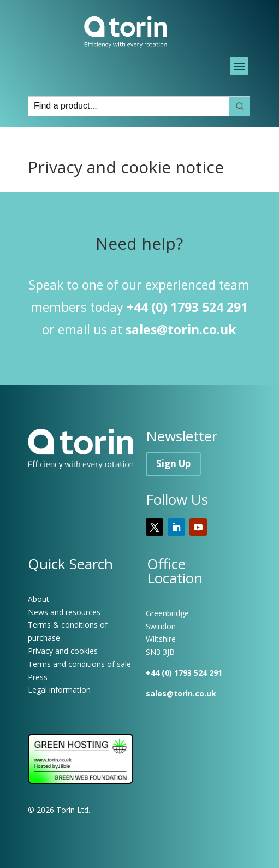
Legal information (59, 690)
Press (38, 677)
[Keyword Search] (129, 106)
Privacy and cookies (63, 651)
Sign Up (173, 463)
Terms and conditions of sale (79, 664)
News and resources (64, 612)
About (38, 599)
